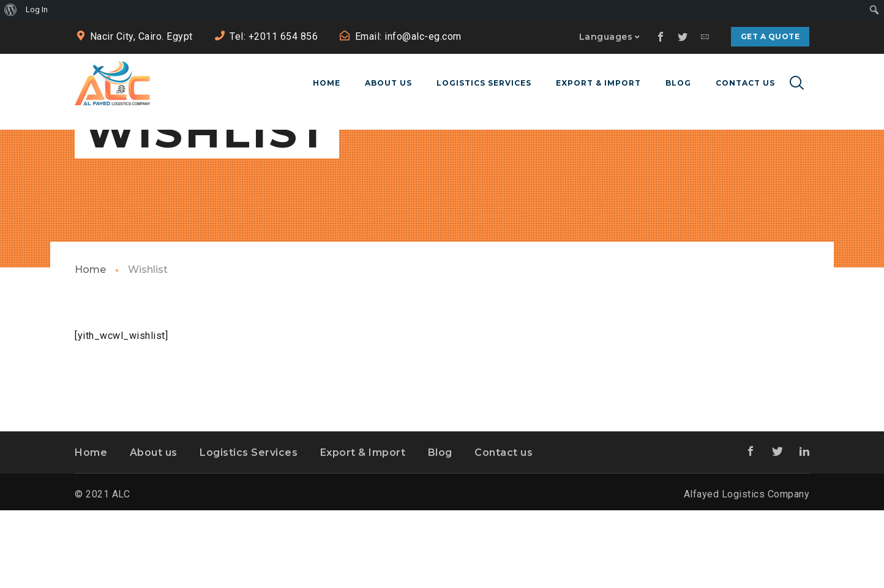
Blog (440, 530)
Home (90, 347)
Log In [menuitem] (37, 9)
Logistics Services (249, 530)
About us (154, 530)
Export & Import (363, 530)
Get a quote (770, 36)
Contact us (504, 530)
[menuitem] (11, 10)
